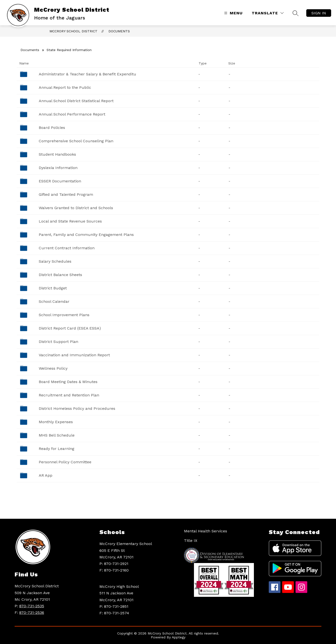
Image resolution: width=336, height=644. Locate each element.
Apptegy (179, 637)
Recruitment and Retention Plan (69, 395)
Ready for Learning (57, 449)
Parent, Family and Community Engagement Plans (86, 235)
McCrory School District (73, 31)
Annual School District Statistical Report (76, 101)
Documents (119, 31)
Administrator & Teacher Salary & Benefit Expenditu (87, 74)
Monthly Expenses (56, 422)
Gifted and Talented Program (66, 194)
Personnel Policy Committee (65, 462)
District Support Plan (58, 342)
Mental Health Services (206, 531)
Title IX (191, 541)
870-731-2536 (32, 613)
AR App (46, 475)
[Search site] (296, 13)
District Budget (53, 288)
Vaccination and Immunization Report (74, 355)
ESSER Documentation (60, 181)
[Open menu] (233, 13)
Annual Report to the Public (65, 87)
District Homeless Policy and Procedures (77, 408)
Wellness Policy (53, 368)
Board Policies (52, 128)
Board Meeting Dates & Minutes (68, 382)
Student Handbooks (57, 154)
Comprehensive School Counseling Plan (76, 141)
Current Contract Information (67, 248)
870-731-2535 (32, 606)
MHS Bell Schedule (57, 435)
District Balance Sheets (60, 275)
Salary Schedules (55, 261)
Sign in (319, 13)
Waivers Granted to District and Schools (76, 208)
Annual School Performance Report (72, 114)
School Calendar (54, 301)
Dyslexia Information (58, 168)
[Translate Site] (268, 13)
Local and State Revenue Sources (70, 221)
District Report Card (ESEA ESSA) (70, 328)
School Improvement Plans (64, 315)
